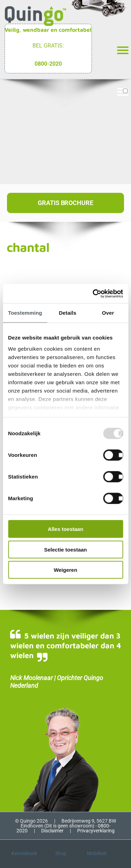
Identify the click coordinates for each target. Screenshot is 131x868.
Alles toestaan (66, 529)
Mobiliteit (97, 853)
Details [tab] (67, 313)
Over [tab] (108, 313)
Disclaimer (52, 831)
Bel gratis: (48, 46)
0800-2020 (48, 64)
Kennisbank (24, 853)
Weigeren (65, 570)
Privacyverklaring (96, 831)
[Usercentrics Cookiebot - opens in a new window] (93, 293)
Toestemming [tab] (25, 313)
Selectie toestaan (65, 549)
